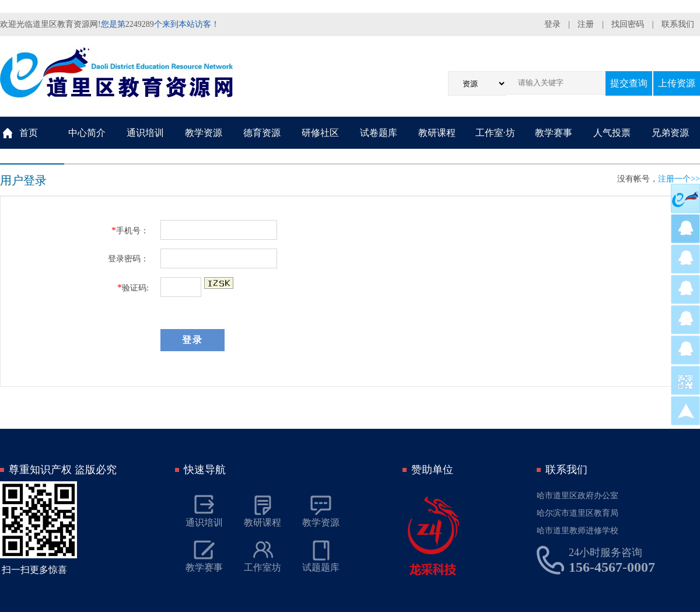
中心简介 (87, 133)
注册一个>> (679, 179)
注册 (586, 24)
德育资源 (262, 133)
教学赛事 (554, 133)
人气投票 (612, 133)
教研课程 (437, 133)
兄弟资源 (670, 133)
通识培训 (145, 133)
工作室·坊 (495, 133)
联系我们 (678, 24)
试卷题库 (379, 133)
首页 (29, 133)
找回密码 (628, 24)
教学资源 (204, 133)
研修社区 (320, 133)
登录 (552, 24)
